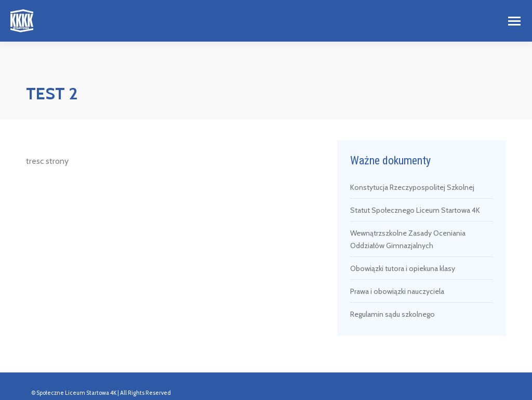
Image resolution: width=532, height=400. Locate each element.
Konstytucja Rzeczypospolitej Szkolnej (412, 187)
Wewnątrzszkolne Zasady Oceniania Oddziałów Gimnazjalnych (408, 239)
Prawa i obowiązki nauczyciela (397, 291)
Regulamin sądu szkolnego (393, 314)
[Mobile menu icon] (514, 21)
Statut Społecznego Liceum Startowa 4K (415, 210)
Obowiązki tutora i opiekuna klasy (403, 268)
